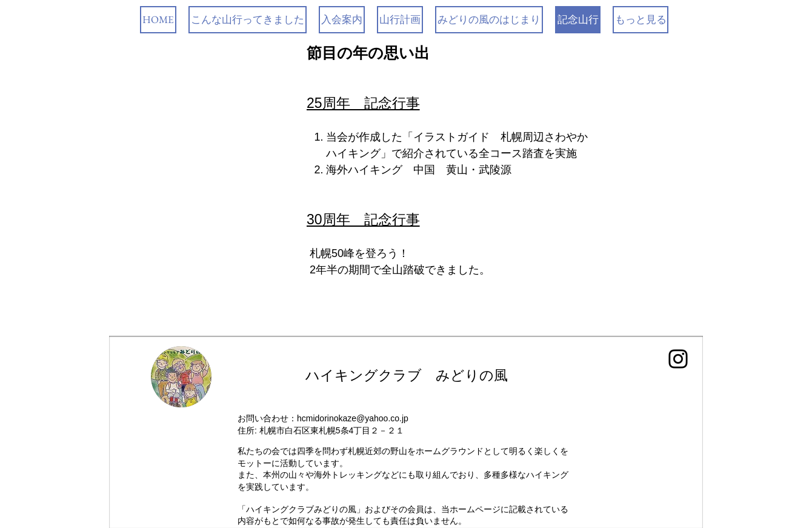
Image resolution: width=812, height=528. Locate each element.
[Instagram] (678, 359)
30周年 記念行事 (363, 219)
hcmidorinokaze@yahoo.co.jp (353, 418)
